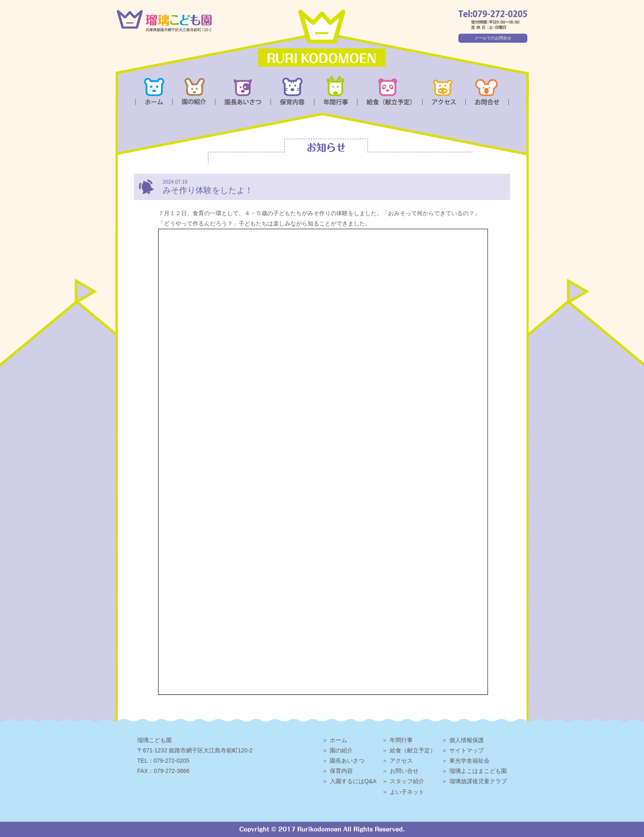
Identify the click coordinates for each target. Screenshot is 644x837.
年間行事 (401, 740)
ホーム (338, 740)
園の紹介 (341, 750)
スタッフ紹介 (407, 781)
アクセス (401, 761)
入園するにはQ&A (353, 781)
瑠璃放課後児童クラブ (478, 781)
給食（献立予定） (413, 750)
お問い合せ (404, 771)
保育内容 (341, 771)
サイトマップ (467, 750)
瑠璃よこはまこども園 (478, 771)
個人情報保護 (467, 740)
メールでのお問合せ (493, 38)
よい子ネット (407, 792)
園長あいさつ (347, 761)
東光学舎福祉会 (469, 761)
